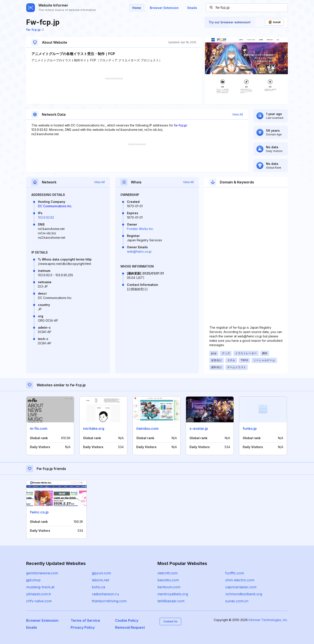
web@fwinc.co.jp (139, 251)
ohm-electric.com (240, 580)
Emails (192, 8)
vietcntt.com (167, 573)
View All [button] (238, 114)
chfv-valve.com (39, 601)
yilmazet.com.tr (39, 594)
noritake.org (94, 428)
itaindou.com (147, 428)
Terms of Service (85, 620)
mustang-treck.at (40, 587)
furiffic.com (235, 573)
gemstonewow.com (42, 573)
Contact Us (170, 621)
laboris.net (100, 580)
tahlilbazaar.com (171, 601)
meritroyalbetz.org (173, 594)
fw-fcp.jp (35, 30)
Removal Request (130, 627)
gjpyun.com (101, 573)
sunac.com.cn (237, 601)
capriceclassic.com (241, 587)
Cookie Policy (127, 620)
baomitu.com (168, 580)
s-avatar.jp (199, 428)
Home (137, 8)
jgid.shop (33, 580)
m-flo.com (39, 428)
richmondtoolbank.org (244, 594)
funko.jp (250, 428)
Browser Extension (164, 8)
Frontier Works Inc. (140, 229)
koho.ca (98, 587)
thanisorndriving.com (109, 601)
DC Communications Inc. (55, 206)
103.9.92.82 (46, 217)
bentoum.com (169, 587)
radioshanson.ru (105, 594)
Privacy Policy (83, 627)
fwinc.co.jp (39, 512)
